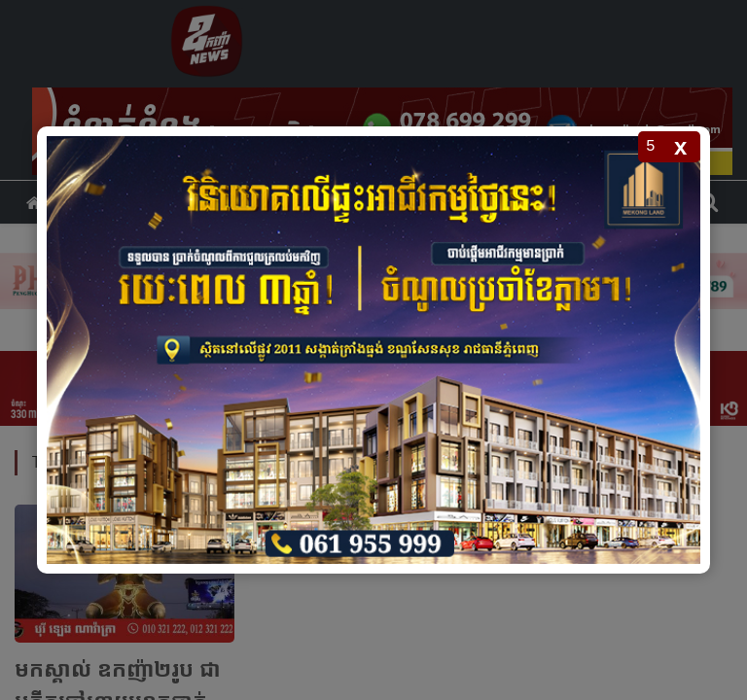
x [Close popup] (680, 146)
